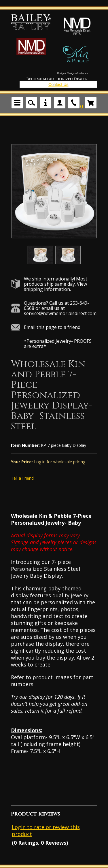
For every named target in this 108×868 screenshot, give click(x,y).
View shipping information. (55, 287)
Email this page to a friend (52, 327)
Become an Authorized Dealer (57, 79)
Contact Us (58, 84)
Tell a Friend (22, 478)
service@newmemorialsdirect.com (60, 313)
